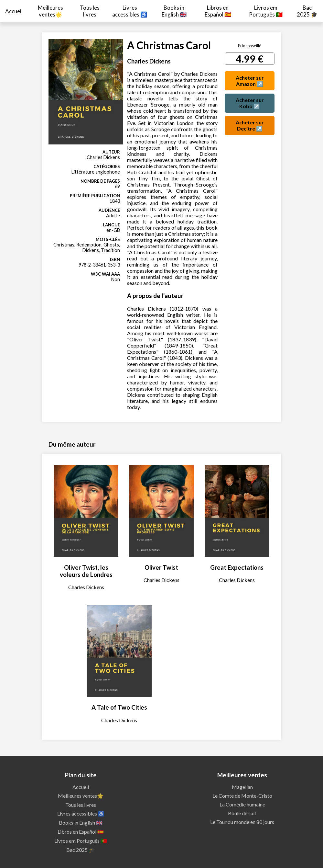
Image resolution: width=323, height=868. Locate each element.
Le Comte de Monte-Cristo (242, 796)
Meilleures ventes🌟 (50, 11)
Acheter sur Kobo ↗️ (250, 103)
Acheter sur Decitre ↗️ (250, 125)
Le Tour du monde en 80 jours (242, 822)
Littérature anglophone (96, 172)
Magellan (242, 787)
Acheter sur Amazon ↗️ (250, 81)
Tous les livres (90, 11)
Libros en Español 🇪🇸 (218, 11)
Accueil (14, 11)
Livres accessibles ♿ (130, 11)
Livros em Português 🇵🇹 (266, 11)
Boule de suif (242, 813)
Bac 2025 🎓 (307, 11)
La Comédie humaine (242, 804)
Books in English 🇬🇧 (174, 11)
